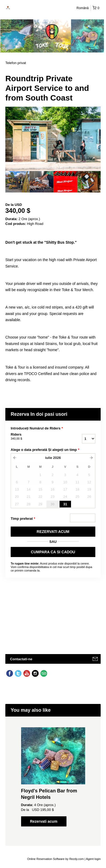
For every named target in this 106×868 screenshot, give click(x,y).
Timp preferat (23, 519)
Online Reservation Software (46, 859)
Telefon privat (16, 63)
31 (65, 504)
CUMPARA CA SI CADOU (53, 552)
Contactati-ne (21, 659)
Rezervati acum (44, 821)
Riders (36, 437)
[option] (17, 182)
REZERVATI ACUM (53, 532)
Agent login (93, 859)
